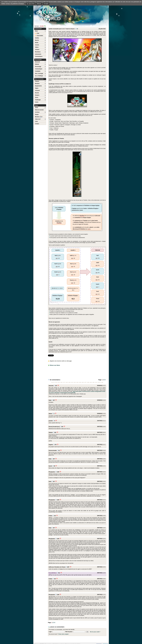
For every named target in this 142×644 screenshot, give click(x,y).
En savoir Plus (31, 4)
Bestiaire (37, 84)
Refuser (39, 4)
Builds (37, 43)
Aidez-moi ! (38, 119)
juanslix (51, 421)
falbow (50, 414)
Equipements (38, 86)
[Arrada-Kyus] (56, 427)
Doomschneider (53, 451)
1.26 (82, 382)
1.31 (96, 382)
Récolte (37, 93)
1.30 (93, 382)
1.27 (85, 382)
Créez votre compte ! (64, 634)
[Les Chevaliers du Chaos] (59, 567)
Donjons (37, 95)
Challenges (38, 100)
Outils (37, 108)
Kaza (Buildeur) (53, 573)
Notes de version (39, 110)
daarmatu (51, 386)
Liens (36, 121)
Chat (37, 33)
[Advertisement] (96, 14)
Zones (37, 97)
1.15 (58, 382)
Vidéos (37, 47)
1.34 (102, 382)
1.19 (69, 382)
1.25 (80, 382)
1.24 (77, 382)
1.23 (74, 382)
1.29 (90, 382)
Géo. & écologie (39, 73)
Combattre (38, 71)
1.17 (64, 382)
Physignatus (52, 472)
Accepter (46, 4)
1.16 (61, 382)
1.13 (56, 382)
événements (38, 54)
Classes (37, 81)
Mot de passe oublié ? (95, 632)
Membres (39, 117)
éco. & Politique (39, 76)
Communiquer (39, 69)
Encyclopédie (38, 60)
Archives (37, 112)
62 (77, 29)
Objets (37, 88)
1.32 (99, 382)
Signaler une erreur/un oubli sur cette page (60, 361)
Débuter (37, 64)
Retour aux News (55, 365)
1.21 (72, 382)
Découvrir (37, 62)
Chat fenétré (39, 36)
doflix (50, 567)
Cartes (37, 102)
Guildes (37, 38)
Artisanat (37, 91)
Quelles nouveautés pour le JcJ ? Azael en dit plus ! (62, 29)
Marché (37, 40)
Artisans (37, 50)
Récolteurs (38, 52)
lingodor (51, 445)
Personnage (38, 67)
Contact (37, 124)
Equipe (37, 114)
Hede (50, 400)
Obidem (51, 433)
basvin (50, 466)
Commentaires (39, 56)
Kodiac (50, 516)
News (36, 31)
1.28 (88, 382)
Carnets (37, 45)
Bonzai (50, 427)
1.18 (66, 382)
